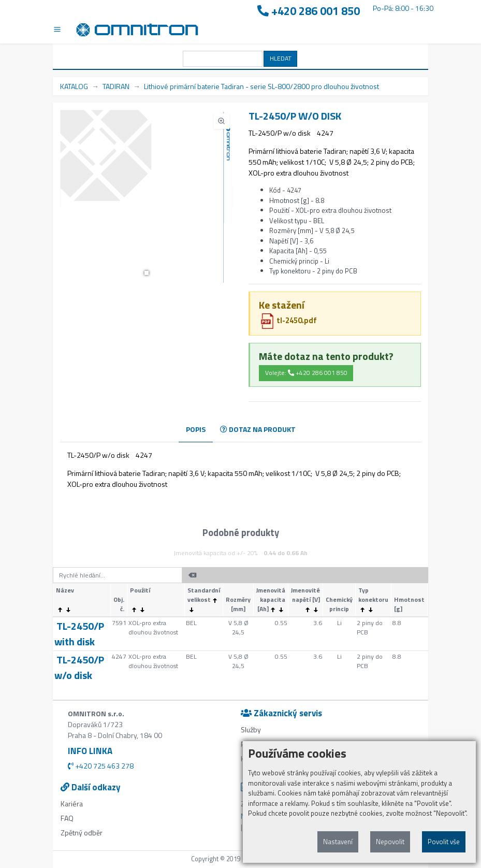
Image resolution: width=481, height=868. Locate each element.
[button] (147, 273)
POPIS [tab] (196, 429)
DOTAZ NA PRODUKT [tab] (258, 429)
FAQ (67, 818)
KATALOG (74, 86)
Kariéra (72, 804)
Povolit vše (444, 842)
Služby (251, 729)
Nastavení (338, 842)
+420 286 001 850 (309, 11)
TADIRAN (116, 86)
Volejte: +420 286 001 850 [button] (306, 373)
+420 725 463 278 (101, 766)
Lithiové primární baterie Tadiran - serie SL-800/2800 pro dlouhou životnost (261, 86)
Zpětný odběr (82, 833)
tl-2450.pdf (288, 320)
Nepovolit (390, 842)
